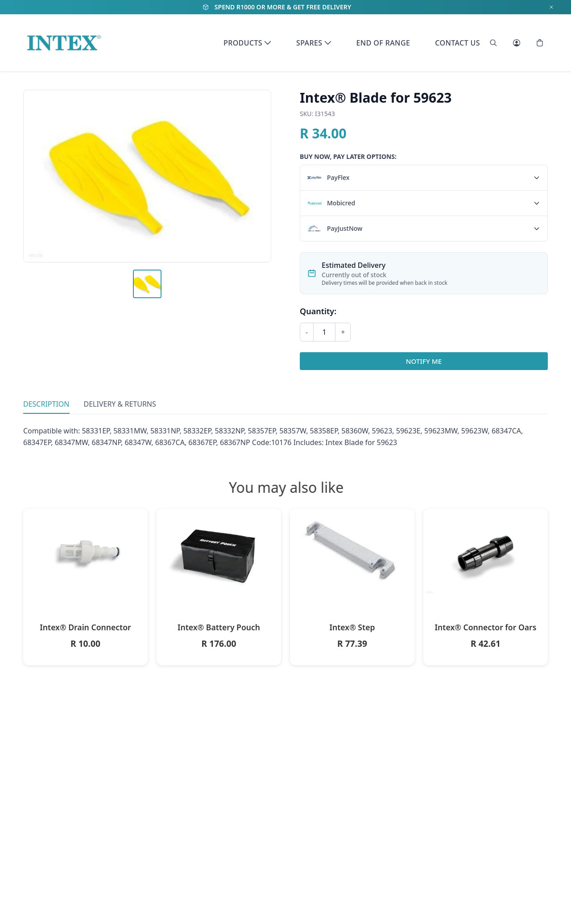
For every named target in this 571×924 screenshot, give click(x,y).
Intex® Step (352, 627)
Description (46, 404)
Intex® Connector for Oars (486, 627)
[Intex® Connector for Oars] (486, 552)
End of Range (383, 43)
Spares (314, 43)
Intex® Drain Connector (85, 627)
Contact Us (457, 43)
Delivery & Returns (120, 404)
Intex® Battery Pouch (219, 627)
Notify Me (424, 361)
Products (247, 43)
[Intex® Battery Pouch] (219, 552)
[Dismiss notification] (551, 7)
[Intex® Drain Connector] (85, 552)
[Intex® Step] (352, 552)
